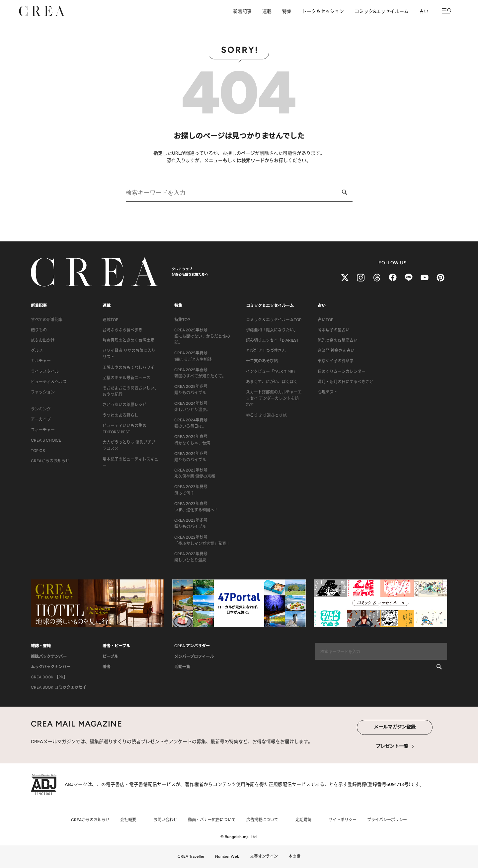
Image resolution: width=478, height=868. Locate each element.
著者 (107, 667)
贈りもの (39, 330)
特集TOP (182, 320)
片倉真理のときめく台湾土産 (128, 340)
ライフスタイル (45, 372)
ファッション (43, 392)
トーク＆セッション (323, 11)
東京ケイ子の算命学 (336, 361)
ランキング (41, 409)
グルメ (37, 351)
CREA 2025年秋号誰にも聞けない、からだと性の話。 (202, 336)
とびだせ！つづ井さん (266, 351)
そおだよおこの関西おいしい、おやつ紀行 (130, 391)
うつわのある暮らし (120, 415)
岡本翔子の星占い (334, 330)
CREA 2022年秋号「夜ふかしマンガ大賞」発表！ (202, 540)
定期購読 (303, 820)
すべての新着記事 (47, 320)
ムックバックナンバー (51, 667)
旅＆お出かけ (43, 340)
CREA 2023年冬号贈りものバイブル (191, 523)
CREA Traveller (191, 856)
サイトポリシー (343, 820)
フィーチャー (43, 430)
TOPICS (38, 451)
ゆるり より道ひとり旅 (266, 415)
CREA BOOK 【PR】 (49, 677)
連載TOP (110, 320)
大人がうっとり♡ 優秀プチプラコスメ (129, 445)
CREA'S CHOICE (46, 440)
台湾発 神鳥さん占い (336, 351)
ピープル (110, 656)
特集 (287, 11)
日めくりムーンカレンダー (342, 372)
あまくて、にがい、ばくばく (272, 382)
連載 (267, 11)
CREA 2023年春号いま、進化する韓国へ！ (196, 507)
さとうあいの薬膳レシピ (124, 405)
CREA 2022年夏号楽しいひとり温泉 (191, 557)
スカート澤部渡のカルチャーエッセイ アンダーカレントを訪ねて (274, 398)
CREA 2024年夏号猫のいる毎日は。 (191, 423)
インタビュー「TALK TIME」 (272, 372)
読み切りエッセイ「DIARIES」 (273, 340)
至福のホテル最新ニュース (126, 378)
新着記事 (242, 11)
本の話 (294, 856)
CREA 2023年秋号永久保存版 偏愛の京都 (195, 473)
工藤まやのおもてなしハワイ (128, 368)
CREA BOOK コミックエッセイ (59, 687)
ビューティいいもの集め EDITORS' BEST (124, 429)
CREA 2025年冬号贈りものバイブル (191, 390)
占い (424, 11)
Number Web (227, 856)
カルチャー (41, 361)
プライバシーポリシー (387, 820)
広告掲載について (262, 820)
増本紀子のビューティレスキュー (130, 462)
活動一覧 (182, 667)
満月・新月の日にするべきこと (346, 382)
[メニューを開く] (447, 11)
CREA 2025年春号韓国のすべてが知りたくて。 (200, 373)
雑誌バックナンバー (49, 656)
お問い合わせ (165, 820)
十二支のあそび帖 (262, 361)
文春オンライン (264, 856)
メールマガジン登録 (395, 727)
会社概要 (128, 820)
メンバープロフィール (194, 656)
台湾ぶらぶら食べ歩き (122, 330)
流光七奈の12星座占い (338, 340)
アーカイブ (41, 419)
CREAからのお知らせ (50, 461)
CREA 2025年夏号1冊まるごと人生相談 (193, 356)
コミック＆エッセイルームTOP (274, 320)
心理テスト (328, 392)
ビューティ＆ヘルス (49, 382)
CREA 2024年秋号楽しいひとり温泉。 (192, 407)
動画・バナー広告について (212, 820)
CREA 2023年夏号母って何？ (191, 490)
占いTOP (325, 320)
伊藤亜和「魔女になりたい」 (272, 330)
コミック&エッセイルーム (382, 11)
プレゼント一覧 (392, 746)
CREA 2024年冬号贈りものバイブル (191, 457)
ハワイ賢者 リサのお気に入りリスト (129, 354)
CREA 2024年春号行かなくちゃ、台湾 (192, 440)
